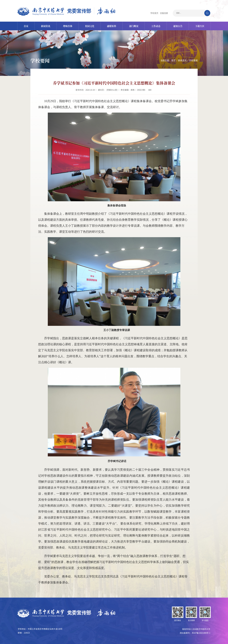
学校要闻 (193, 60)
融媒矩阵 (112, 26)
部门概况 (134, 26)
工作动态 (156, 26)
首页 (26, 26)
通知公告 (178, 26)
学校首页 (154, 13)
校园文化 (90, 26)
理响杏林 (68, 26)
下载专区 (200, 26)
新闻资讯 (45, 26)
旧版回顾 (164, 13)
